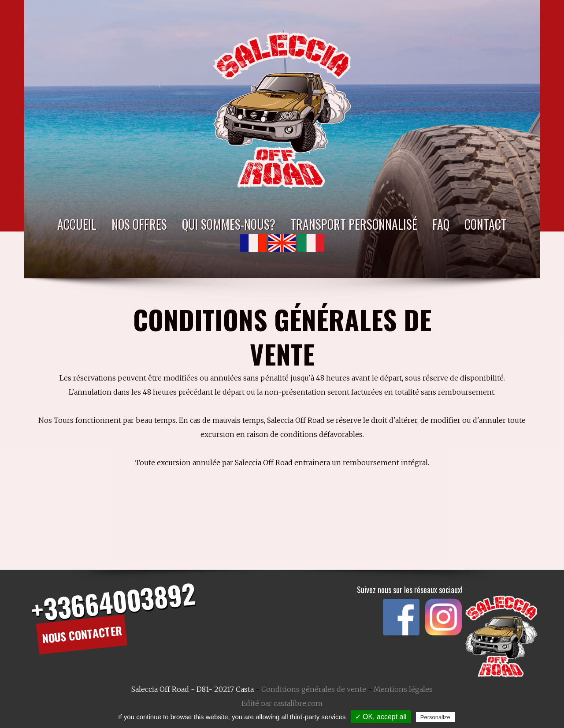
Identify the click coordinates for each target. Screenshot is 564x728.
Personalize (435, 717)
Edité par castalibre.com (282, 703)
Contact (486, 224)
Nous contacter (82, 635)
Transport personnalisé (354, 224)
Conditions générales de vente (314, 689)
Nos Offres (139, 224)
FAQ (441, 224)
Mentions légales (403, 689)
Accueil (77, 224)
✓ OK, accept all (381, 717)
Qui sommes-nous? (229, 224)
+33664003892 (113, 601)
